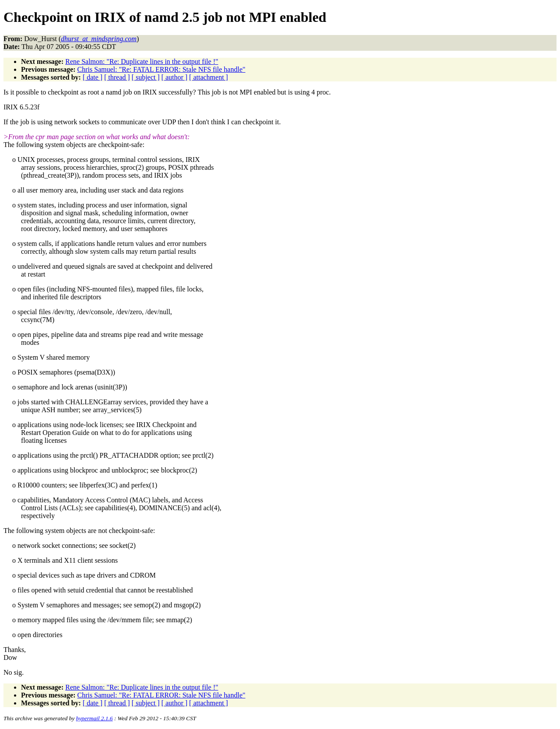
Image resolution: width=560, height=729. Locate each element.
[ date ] (93, 77)
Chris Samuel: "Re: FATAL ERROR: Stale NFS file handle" (161, 69)
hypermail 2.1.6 (94, 718)
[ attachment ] (208, 77)
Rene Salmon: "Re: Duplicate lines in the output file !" (142, 61)
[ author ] (175, 77)
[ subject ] (146, 77)
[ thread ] (117, 77)
